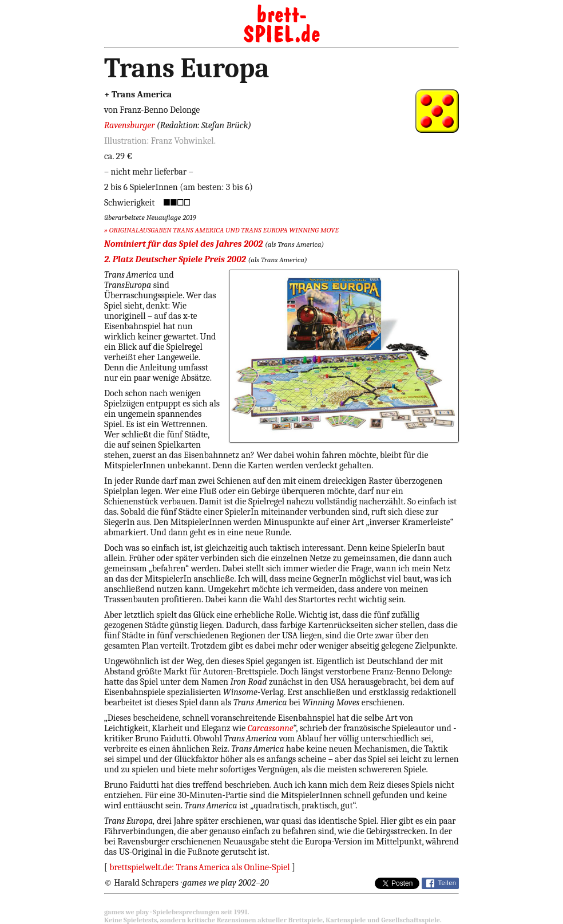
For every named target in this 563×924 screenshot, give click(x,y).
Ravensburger (129, 125)
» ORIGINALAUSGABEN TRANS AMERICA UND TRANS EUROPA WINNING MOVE (221, 230)
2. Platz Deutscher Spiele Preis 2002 (175, 259)
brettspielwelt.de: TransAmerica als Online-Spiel (200, 867)
